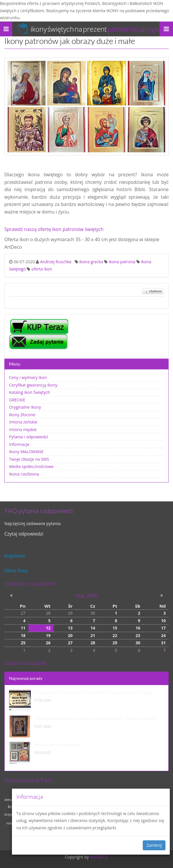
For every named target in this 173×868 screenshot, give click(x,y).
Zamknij (154, 845)
